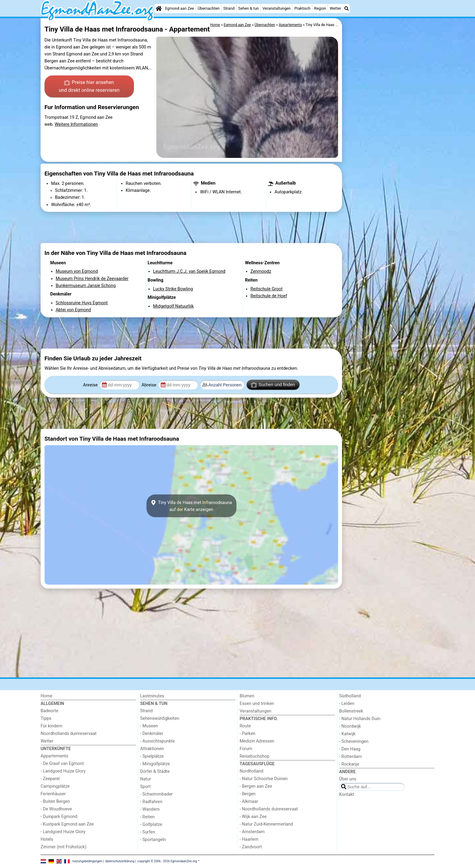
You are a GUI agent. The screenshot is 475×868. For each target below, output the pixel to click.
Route (245, 726)
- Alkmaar (249, 801)
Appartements (54, 756)
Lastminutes (152, 696)
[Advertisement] (389, 158)
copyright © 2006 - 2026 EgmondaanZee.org (167, 861)
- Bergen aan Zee (256, 786)
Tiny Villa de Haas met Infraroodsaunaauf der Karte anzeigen (191, 506)
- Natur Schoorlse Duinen (264, 779)
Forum (246, 749)
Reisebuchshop (254, 756)
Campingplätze (55, 786)
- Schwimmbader (157, 794)
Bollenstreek (351, 711)
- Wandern (150, 809)
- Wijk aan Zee (253, 817)
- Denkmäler (152, 734)
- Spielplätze (152, 756)
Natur (146, 779)
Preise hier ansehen (89, 87)
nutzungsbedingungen (87, 861)
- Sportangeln (153, 840)
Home (47, 696)
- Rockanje (349, 764)
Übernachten (208, 8)
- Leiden (347, 704)
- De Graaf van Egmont (62, 764)
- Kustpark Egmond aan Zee (67, 824)
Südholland (350, 696)
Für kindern (51, 726)
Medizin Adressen (257, 741)
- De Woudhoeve (56, 809)
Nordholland (251, 771)
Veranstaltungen (276, 8)
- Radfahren (151, 802)
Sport (146, 787)
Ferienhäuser (53, 794)
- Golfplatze (151, 825)
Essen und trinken (257, 704)
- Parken (247, 734)
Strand (229, 8)
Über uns (348, 779)
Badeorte (49, 711)
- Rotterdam (351, 757)
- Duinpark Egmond (59, 817)
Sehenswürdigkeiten (160, 718)
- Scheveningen (354, 741)
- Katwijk (347, 734)
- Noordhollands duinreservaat (269, 809)
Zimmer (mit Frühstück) (63, 847)
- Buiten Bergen (55, 801)
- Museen (149, 726)
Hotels (47, 839)
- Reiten (148, 817)
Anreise (91, 385)
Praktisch (302, 8)
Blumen (247, 696)
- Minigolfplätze (155, 764)
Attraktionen (152, 749)
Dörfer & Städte (155, 771)
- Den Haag (350, 749)
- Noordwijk (350, 726)
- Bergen (248, 794)
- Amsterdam (252, 832)
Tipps (46, 718)
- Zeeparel (50, 779)
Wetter (335, 8)
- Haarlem (249, 839)
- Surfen (148, 832)
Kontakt (347, 795)
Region (320, 8)
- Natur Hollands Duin (360, 719)
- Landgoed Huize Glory (63, 771)
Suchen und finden (273, 385)
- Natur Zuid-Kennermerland (266, 824)
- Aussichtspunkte (158, 741)
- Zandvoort (251, 847)
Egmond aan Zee (180, 8)
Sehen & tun (248, 8)
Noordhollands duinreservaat (69, 734)
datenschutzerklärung (120, 861)
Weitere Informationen (76, 124)
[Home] (159, 8)
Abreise (149, 385)
